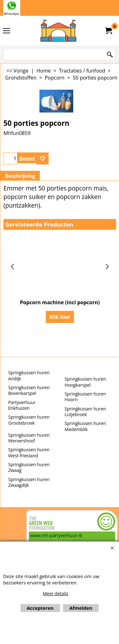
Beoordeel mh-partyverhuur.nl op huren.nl (12, 532)
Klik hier (60, 317)
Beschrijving (20, 176)
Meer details (56, 593)
